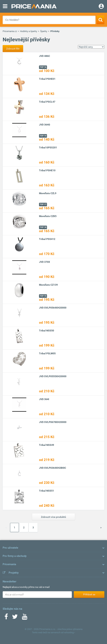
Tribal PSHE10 (47, 170)
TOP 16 (43, 67)
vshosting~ (70, 632)
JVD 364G (45, 125)
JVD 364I (44, 399)
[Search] (101, 20)
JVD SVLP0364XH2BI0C (53, 468)
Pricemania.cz (10, 31)
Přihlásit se (89, 594)
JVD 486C (44, 56)
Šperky (44, 31)
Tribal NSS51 (47, 491)
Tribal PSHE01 (47, 79)
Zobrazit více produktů (53, 517)
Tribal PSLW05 (47, 353)
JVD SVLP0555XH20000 (53, 376)
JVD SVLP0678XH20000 (53, 422)
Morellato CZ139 (48, 285)
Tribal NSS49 (47, 445)
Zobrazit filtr (13, 49)
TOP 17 (43, 204)
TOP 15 (43, 296)
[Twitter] (15, 618)
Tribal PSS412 (47, 239)
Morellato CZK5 (48, 216)
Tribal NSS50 (47, 331)
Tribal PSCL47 (47, 102)
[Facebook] (6, 618)
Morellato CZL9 (48, 193)
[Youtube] (25, 618)
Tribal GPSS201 (48, 147)
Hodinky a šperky (29, 31)
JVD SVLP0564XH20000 (53, 308)
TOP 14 (43, 136)
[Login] (101, 7)
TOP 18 (43, 227)
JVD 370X (44, 262)
